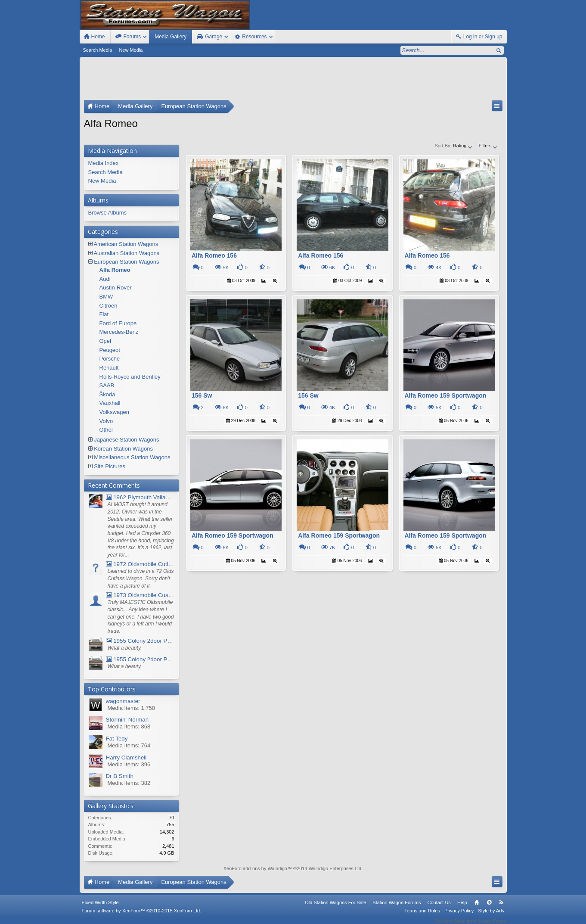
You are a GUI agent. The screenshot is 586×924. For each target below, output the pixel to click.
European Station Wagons (126, 262)
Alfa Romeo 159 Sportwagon (446, 395)
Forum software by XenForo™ (142, 916)
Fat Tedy (117, 739)
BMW (106, 297)
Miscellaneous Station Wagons (132, 457)
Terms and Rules (422, 916)
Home (477, 908)
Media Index (104, 163)
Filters (488, 146)
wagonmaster (123, 701)
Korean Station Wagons (123, 449)
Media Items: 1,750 (132, 708)
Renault (109, 368)
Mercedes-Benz (119, 332)
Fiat (104, 314)
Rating (463, 146)
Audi (105, 279)
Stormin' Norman (127, 720)
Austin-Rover (116, 288)
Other (107, 430)
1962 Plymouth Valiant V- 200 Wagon (140, 497)
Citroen (109, 306)
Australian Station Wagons (126, 253)
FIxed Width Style (100, 908)
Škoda (107, 394)
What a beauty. (125, 648)
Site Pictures (110, 466)
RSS (502, 908)
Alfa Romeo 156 (214, 255)
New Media (131, 50)
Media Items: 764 (129, 745)
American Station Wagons (126, 244)
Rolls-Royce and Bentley (130, 377)
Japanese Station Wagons (126, 440)
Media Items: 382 (129, 783)
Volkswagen (114, 412)
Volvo (106, 421)
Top (489, 908)
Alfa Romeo (115, 270)
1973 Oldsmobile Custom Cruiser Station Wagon (140, 595)
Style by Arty (491, 916)
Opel (105, 341)
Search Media (98, 50)
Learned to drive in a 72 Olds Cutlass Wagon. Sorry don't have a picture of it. (141, 578)
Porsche (110, 359)
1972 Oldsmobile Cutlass (140, 564)
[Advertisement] (293, 81)
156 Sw (202, 395)
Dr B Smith (120, 776)
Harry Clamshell (126, 758)
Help (462, 908)
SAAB (107, 385)
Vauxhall (110, 403)
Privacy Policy (459, 916)
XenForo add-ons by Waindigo (255, 868)
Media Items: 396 (129, 764)
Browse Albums (108, 213)
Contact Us (439, 908)
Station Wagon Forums (397, 908)
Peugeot (110, 350)
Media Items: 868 (129, 726)
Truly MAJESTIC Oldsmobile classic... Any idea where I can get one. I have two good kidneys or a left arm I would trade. (141, 617)
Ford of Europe (118, 323)
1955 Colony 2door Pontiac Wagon (140, 641)
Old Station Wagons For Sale (335, 908)
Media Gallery (171, 37)
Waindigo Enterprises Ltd (335, 868)
